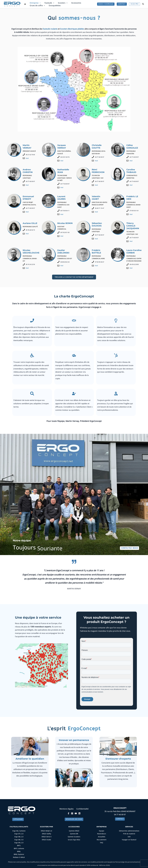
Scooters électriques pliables (72, 29)
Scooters (62, 3)
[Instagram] (72, 814)
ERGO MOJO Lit (46, 831)
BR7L (19, 846)
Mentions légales (67, 809)
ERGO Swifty (47, 834)
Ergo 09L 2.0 (19, 843)
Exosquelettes (54, 6)
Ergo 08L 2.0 (19, 837)
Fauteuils (49, 3)
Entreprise (35, 3)
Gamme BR (74, 834)
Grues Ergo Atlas (74, 840)
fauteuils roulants (50, 29)
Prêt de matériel (129, 834)
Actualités (102, 837)
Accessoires (75, 3)
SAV (129, 837)
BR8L (19, 851)
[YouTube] (76, 814)
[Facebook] (68, 814)
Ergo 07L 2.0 (19, 834)
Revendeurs (102, 834)
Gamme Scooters (74, 837)
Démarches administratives (129, 831)
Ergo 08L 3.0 (19, 840)
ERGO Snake (46, 840)
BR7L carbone (19, 848)
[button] (39, 3)
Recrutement (102, 840)
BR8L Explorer (19, 854)
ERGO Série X (47, 837)
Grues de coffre (37, 6)
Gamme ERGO (74, 831)
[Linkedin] (79, 814)
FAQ (102, 843)
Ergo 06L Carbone (19, 831)
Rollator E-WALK (19, 857)
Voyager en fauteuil (129, 840)
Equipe (102, 831)
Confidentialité (82, 809)
